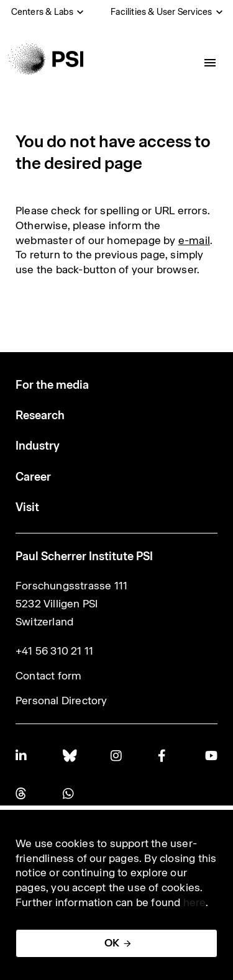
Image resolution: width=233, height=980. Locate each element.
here (195, 902)
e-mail (194, 240)
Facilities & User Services (161, 12)
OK (112, 943)
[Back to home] (46, 59)
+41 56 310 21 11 (54, 651)
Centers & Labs (43, 12)
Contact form (48, 676)
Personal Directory (62, 701)
